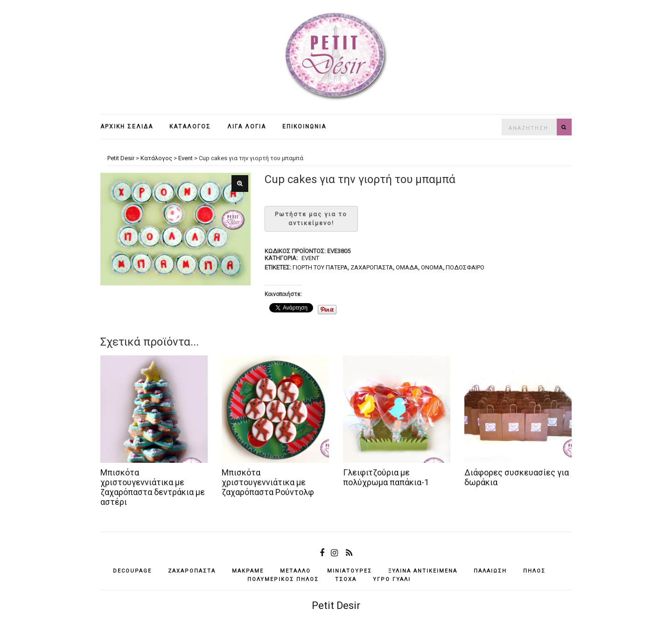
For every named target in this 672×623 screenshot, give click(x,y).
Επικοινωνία (304, 127)
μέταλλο (295, 571)
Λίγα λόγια (247, 127)
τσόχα (346, 579)
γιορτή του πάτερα (320, 267)
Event (310, 258)
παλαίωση (490, 571)
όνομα (432, 267)
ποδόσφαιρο (465, 267)
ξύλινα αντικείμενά (423, 571)
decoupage (132, 571)
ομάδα (407, 267)
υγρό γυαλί (392, 579)
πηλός (534, 571)
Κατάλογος (190, 127)
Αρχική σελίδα (127, 127)
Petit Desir (336, 605)
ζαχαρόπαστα (372, 267)
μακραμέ (248, 571)
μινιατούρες (350, 571)
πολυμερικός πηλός (283, 579)
